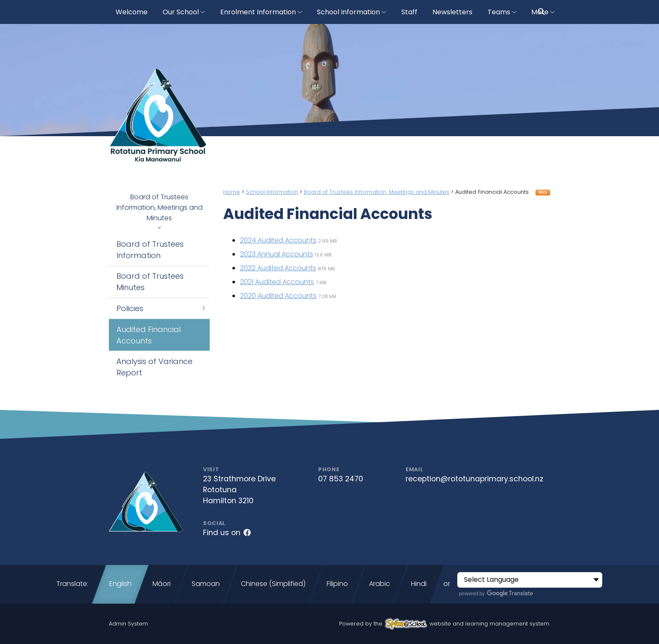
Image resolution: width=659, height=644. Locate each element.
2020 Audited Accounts (278, 296)
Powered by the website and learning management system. (445, 624)
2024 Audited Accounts (278, 240)
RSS (543, 193)
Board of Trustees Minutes (150, 282)
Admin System (128, 624)
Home (232, 192)
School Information (272, 192)
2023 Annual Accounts (277, 254)
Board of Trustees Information (150, 250)
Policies (161, 308)
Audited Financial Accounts (149, 335)
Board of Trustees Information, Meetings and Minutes (159, 211)
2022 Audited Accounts (278, 268)
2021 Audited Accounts (277, 282)
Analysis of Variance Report (154, 367)
